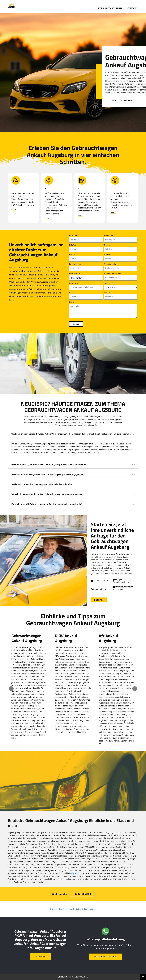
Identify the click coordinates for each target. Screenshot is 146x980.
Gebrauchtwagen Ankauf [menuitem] (111, 8)
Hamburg (63, 909)
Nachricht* (74, 302)
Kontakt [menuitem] (132, 8)
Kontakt (99, 600)
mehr (14, 209)
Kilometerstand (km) (113, 274)
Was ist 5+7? (109, 293)
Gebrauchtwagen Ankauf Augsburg (73, 977)
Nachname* (109, 236)
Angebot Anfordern (122, 100)
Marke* (72, 255)
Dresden (54, 909)
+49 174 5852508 (82, 894)
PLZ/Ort (73, 245)
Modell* (107, 255)
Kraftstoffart (75, 274)
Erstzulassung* (76, 264)
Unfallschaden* (111, 283)
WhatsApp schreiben (105, 957)
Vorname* (74, 236)
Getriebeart (74, 283)
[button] (11, 689)
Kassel (71, 909)
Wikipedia (74, 873)
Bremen (93, 909)
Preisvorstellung (111, 264)
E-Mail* (72, 293)
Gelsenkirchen (82, 909)
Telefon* (108, 245)
